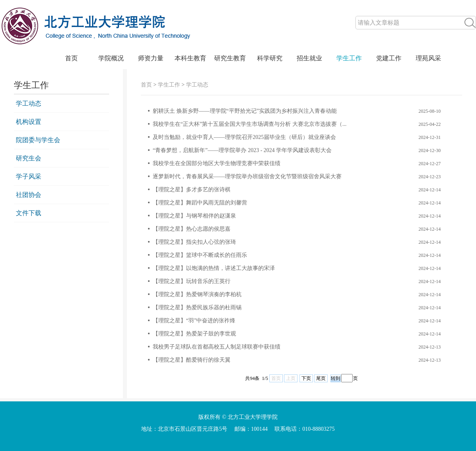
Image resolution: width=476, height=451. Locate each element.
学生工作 (349, 58)
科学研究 (270, 58)
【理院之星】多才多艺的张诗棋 (192, 190)
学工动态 (29, 103)
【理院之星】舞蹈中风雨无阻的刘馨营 (200, 203)
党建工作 (389, 58)
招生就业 (309, 58)
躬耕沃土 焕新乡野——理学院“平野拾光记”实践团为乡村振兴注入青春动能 (245, 111)
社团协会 (29, 195)
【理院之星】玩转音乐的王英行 (192, 281)
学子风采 (29, 176)
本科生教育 (190, 58)
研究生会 (29, 158)
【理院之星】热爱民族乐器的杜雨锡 (197, 307)
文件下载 (29, 213)
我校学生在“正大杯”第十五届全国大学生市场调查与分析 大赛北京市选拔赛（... (250, 124)
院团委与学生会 (38, 140)
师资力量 (151, 58)
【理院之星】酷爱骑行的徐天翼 (192, 360)
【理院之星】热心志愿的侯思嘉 (192, 229)
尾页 (321, 378)
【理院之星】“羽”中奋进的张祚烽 (194, 321)
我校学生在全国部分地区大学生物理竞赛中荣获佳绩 (217, 163)
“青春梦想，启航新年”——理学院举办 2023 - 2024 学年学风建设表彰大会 (242, 150)
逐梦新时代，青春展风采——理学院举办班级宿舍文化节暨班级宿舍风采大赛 (247, 176)
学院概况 (111, 58)
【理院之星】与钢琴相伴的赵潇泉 (194, 216)
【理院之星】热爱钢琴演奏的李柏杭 (197, 294)
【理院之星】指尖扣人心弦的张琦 (194, 242)
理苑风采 (428, 58)
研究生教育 (230, 58)
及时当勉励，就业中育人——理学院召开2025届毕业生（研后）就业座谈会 (244, 137)
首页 (71, 58)
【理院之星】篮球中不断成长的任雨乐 (200, 255)
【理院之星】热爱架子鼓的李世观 (194, 334)
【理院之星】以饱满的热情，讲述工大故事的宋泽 (214, 268)
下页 (306, 378)
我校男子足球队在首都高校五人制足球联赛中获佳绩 (217, 347)
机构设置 (29, 122)
